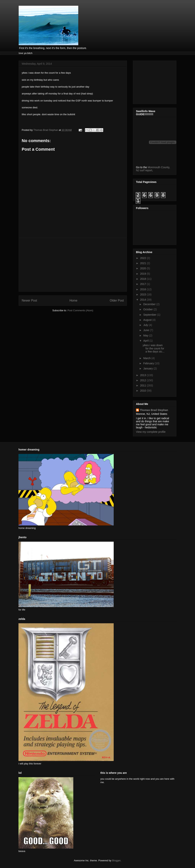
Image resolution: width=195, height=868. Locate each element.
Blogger (116, 860)
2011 (143, 385)
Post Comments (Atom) (80, 310)
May (146, 335)
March (147, 358)
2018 (143, 279)
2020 (143, 268)
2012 (143, 380)
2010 (143, 391)
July (146, 325)
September (150, 315)
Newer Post (29, 300)
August (148, 320)
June (146, 330)
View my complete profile (151, 432)
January (148, 368)
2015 (143, 294)
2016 (143, 289)
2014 (143, 300)
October (148, 309)
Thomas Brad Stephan (154, 410)
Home (74, 300)
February (149, 363)
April (146, 341)
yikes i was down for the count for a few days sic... (154, 348)
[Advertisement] (73, 265)
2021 (143, 263)
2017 (143, 284)
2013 (143, 375)
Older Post (117, 300)
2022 (143, 258)
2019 (143, 274)
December (150, 304)
